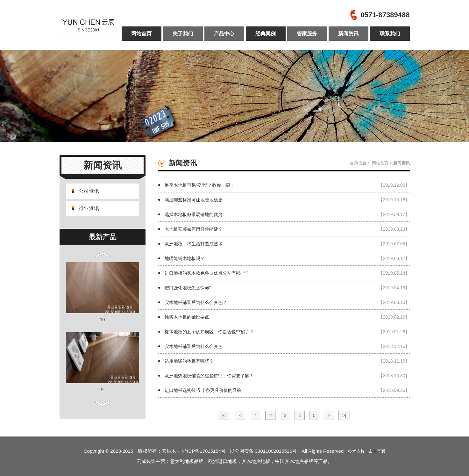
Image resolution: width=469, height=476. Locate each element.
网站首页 (141, 34)
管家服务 (307, 34)
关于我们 (183, 34)
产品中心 (224, 34)
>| (344, 415)
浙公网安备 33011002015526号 (263, 451)
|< (224, 415)
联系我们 (390, 34)
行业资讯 (89, 208)
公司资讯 (89, 191)
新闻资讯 (348, 34)
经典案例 (266, 34)
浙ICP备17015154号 (206, 451)
